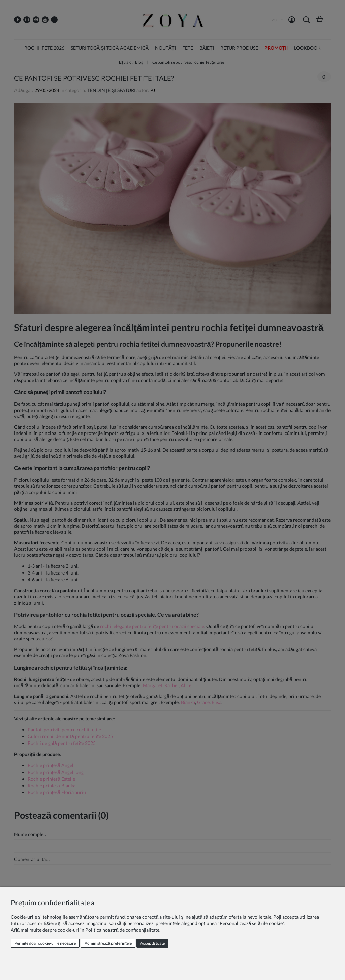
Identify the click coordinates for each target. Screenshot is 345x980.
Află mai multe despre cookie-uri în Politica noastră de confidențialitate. (86, 930)
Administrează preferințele (108, 943)
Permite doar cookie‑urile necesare (45, 943)
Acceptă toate (152, 943)
